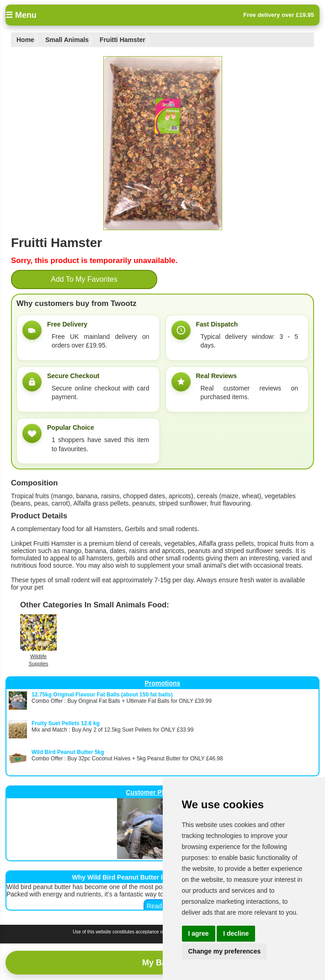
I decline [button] (236, 933)
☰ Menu (21, 15)
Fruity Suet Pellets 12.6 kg (66, 723)
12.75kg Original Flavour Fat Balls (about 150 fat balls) (102, 695)
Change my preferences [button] (225, 951)
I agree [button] (199, 933)
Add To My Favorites (84, 279)
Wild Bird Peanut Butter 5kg (68, 752)
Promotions (163, 683)
